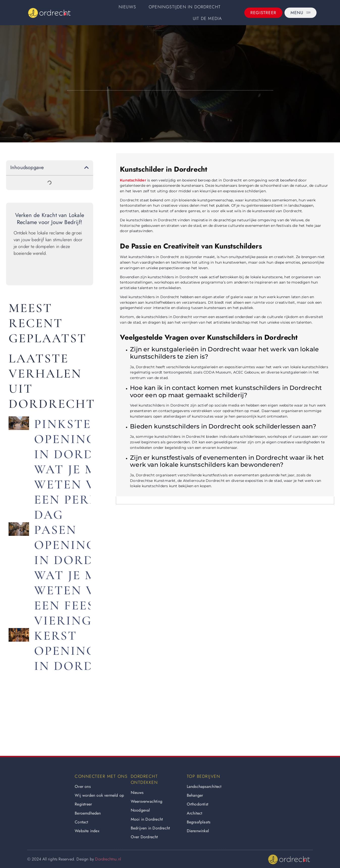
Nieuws (127, 7)
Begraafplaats (199, 822)
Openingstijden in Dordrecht (185, 7)
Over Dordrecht (144, 837)
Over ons (83, 786)
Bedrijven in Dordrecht (150, 828)
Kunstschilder (133, 180)
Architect (195, 813)
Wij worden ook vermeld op (99, 795)
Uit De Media (207, 18)
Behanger (195, 795)
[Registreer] (263, 13)
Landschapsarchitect (204, 786)
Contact (81, 822)
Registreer (83, 804)
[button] (87, 168)
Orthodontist (198, 804)
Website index (87, 831)
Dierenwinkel (198, 831)
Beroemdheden (88, 813)
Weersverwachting (147, 801)
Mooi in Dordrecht (147, 819)
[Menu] (300, 13)
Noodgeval (140, 810)
